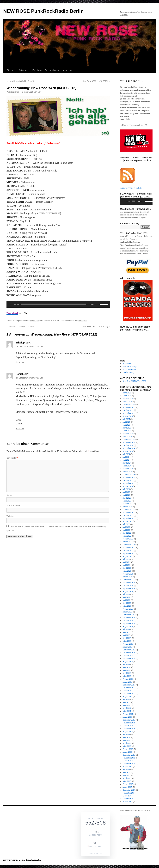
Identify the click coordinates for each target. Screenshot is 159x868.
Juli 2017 (126, 699)
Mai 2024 (126, 460)
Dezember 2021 (129, 545)
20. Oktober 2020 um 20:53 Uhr (29, 378)
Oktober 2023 (128, 480)
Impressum (68, 70)
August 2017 (128, 697)
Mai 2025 (126, 425)
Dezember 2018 (129, 650)
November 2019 (129, 618)
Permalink (83, 321)
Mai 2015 (126, 775)
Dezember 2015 (129, 755)
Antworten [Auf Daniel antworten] (20, 428)
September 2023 (129, 483)
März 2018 (127, 676)
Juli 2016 (126, 734)
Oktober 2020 (128, 586)
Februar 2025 (128, 434)
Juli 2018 (126, 664)
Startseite (11, 70)
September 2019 (129, 623)
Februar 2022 (128, 539)
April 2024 (127, 463)
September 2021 (129, 553)
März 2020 (127, 606)
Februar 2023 (128, 504)
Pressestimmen (52, 70)
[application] (58, 304)
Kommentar (12, 458)
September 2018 (129, 659)
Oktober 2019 (128, 621)
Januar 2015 (127, 787)
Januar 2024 (127, 472)
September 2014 (129, 799)
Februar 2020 (128, 609)
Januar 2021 (127, 577)
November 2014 (129, 793)
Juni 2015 (126, 772)
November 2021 (129, 548)
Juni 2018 (126, 667)
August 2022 (128, 521)
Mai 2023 (126, 495)
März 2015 (127, 781)
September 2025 (129, 413)
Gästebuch (24, 70)
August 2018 (128, 661)
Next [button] (148, 300)
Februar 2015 (128, 784)
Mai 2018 (126, 670)
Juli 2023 (126, 489)
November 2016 (129, 723)
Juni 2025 (126, 422)
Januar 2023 (127, 507)
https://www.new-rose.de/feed (132, 188)
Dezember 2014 (129, 790)
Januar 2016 (127, 752)
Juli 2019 (126, 629)
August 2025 (128, 416)
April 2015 (127, 778)
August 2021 (128, 556)
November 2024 (129, 442)
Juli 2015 (126, 770)
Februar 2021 (128, 574)
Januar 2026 (127, 402)
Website (10, 516)
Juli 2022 (126, 524)
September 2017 (129, 694)
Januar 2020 (127, 612)
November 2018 (129, 653)
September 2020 (129, 588)
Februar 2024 (128, 469)
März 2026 (127, 396)
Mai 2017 (126, 705)
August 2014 (128, 802)
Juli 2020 (126, 594)
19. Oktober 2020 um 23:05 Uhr (29, 347)
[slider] (54, 304)
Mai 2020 (126, 600)
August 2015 (128, 767)
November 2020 (129, 583)
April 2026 (127, 393)
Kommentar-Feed (129, 369)
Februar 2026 (128, 399)
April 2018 (127, 673)
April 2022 (127, 533)
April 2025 (127, 428)
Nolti (39, 92)
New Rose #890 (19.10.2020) (96, 81)
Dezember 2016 (129, 720)
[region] (136, 266)
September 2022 (129, 518)
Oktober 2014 (128, 796)
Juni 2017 (126, 702)
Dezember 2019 (129, 615)
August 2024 (128, 451)
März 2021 (127, 571)
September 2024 (129, 448)
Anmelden (127, 364)
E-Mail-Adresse (13, 506)
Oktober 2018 (128, 656)
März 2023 (127, 501)
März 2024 (127, 466)
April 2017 (127, 708)
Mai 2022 (126, 530)
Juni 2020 (126, 597)
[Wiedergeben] (11, 304)
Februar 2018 (128, 679)
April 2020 (127, 603)
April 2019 (127, 638)
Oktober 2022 (128, 515)
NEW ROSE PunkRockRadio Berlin (43, 11)
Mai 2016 (126, 740)
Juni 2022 (126, 527)
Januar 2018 (127, 682)
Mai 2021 (126, 565)
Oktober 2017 (128, 691)
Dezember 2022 (129, 510)
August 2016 (128, 732)
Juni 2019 (126, 632)
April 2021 (127, 568)
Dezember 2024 (129, 440)
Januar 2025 (127, 437)
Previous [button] (124, 300)
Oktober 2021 (128, 550)
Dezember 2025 (129, 404)
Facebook (37, 70)
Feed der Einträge (130, 367)
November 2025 (129, 407)
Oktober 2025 (128, 410)
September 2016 (129, 729)
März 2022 (127, 536)
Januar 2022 (127, 542)
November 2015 (129, 758)
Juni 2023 (126, 492)
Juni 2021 (126, 562)
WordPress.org (128, 372)
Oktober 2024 (128, 445)
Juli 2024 (126, 454)
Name (9, 495)
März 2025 (127, 431)
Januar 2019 (127, 647)
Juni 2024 (126, 457)
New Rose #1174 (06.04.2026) (135, 381)
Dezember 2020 (129, 580)
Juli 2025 (126, 419)
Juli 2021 (126, 559)
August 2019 (128, 626)
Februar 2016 (128, 749)
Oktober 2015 (128, 761)
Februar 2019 (128, 644)
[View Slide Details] (138, 266)
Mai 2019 (126, 635)
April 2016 (127, 743)
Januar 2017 (127, 717)
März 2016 (127, 746)
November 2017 (129, 688)
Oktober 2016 (128, 726)
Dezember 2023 (129, 475)
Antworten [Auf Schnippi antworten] (20, 362)
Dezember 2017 (129, 685)
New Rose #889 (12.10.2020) (20, 81)
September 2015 (129, 764)
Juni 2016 (126, 737)
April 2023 (127, 498)
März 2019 (127, 641)
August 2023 (128, 486)
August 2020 (128, 591)
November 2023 (129, 477)
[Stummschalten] (97, 304)
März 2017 (127, 711)
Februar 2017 (128, 714)
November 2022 (129, 513)
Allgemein (34, 321)
